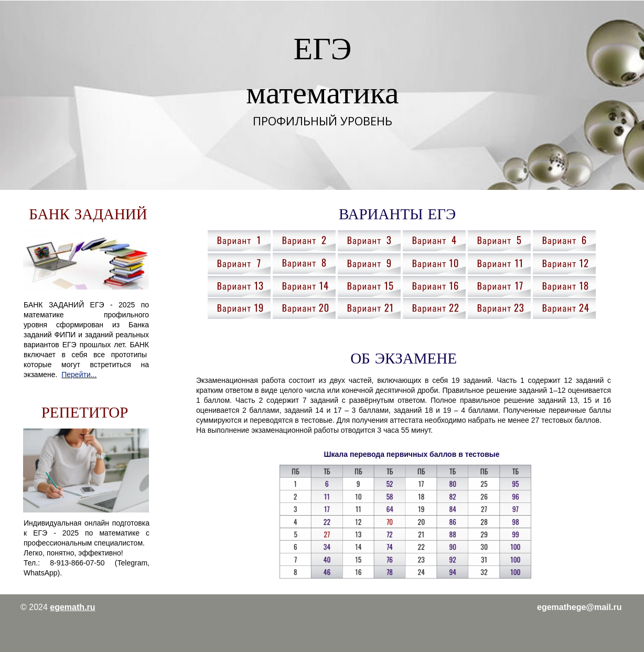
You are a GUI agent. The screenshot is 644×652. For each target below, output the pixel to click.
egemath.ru (72, 607)
